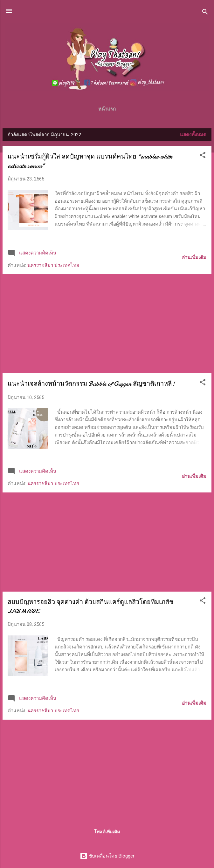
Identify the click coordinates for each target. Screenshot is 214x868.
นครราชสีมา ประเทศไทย (53, 265)
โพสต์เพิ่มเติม (107, 832)
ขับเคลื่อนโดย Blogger (107, 856)
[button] (203, 156)
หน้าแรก (107, 109)
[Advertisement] (107, 324)
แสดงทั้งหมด (193, 135)
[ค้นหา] (205, 13)
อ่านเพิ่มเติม (194, 258)
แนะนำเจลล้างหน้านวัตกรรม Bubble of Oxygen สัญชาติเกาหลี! (91, 384)
